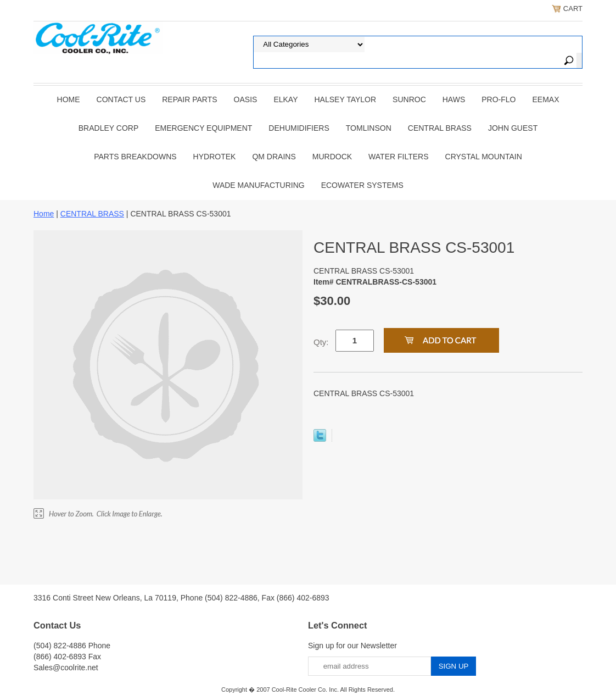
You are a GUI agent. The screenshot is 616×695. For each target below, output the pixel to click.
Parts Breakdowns (135, 157)
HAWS (454, 99)
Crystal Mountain (484, 157)
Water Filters (398, 157)
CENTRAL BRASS (440, 128)
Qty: (321, 342)
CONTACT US (121, 99)
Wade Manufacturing (258, 185)
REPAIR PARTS (189, 99)
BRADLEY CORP (108, 128)
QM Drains (274, 157)
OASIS (246, 99)
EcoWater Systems (362, 185)
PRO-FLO (499, 99)
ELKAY (285, 99)
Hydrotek (215, 157)
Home (69, 99)
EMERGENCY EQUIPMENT (203, 128)
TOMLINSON (369, 128)
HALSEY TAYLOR (346, 99)
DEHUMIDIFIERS (299, 128)
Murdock (332, 157)
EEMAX (545, 99)
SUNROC (409, 99)
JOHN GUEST (513, 128)
